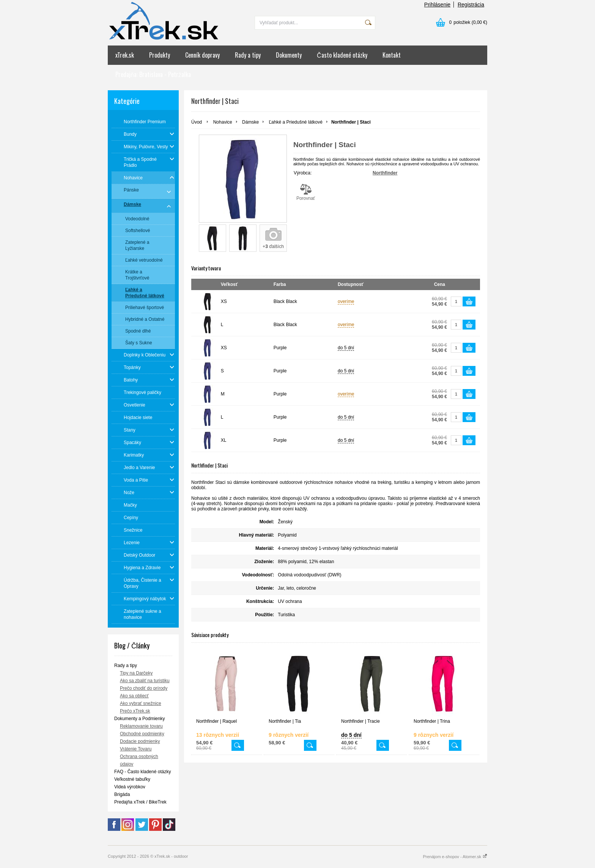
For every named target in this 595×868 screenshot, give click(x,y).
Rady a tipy (248, 55)
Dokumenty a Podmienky (139, 719)
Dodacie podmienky (140, 741)
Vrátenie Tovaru (136, 749)
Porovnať (306, 192)
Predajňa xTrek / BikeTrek (140, 802)
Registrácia (471, 5)
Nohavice (223, 122)
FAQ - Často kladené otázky (142, 772)
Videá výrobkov (130, 787)
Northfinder (385, 173)
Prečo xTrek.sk (135, 711)
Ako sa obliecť (134, 696)
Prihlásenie (437, 5)
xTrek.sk (125, 55)
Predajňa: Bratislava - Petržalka (153, 74)
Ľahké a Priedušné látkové (295, 122)
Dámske (250, 122)
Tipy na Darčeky (136, 673)
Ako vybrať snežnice (141, 703)
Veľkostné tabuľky (132, 779)
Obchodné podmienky (142, 734)
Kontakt (392, 55)
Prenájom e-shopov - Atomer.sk (455, 857)
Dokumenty (289, 55)
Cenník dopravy (202, 55)
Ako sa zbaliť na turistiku (145, 681)
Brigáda (122, 794)
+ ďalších (273, 246)
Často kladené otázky (342, 55)
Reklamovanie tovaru (141, 726)
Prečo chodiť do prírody (144, 688)
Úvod (197, 122)
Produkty (160, 55)
